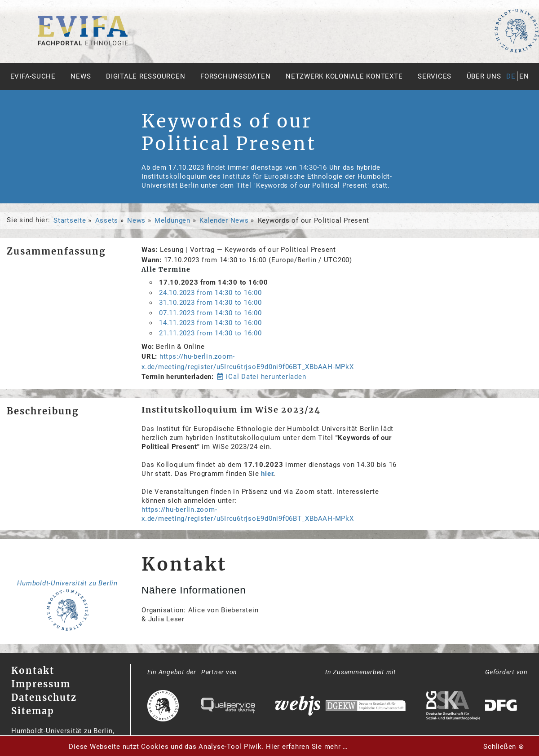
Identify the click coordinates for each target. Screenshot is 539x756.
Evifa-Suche (33, 76)
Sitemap (33, 711)
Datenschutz (44, 697)
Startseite (70, 220)
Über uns (484, 76)
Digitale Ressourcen (146, 76)
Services (435, 76)
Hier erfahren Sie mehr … (307, 747)
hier (267, 474)
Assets (107, 220)
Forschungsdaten (235, 76)
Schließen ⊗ (504, 747)
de (511, 76)
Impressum (41, 684)
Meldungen (172, 220)
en (524, 76)
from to (210, 293)
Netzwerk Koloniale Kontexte (344, 76)
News (81, 76)
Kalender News (224, 220)
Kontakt (33, 670)
